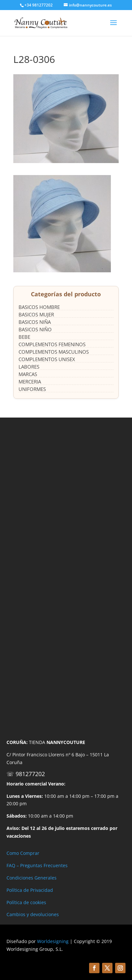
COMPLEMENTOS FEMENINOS (52, 344)
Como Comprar (23, 853)
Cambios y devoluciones (33, 914)
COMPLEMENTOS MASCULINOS (54, 352)
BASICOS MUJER (36, 314)
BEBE (24, 337)
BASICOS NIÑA (35, 322)
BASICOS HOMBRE (39, 307)
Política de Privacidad (30, 890)
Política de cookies (26, 902)
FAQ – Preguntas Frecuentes (37, 865)
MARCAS (28, 374)
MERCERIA (30, 382)
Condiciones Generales (32, 878)
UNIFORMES (32, 389)
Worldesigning (53, 941)
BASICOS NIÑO (35, 329)
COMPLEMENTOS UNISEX (47, 359)
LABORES (29, 367)
